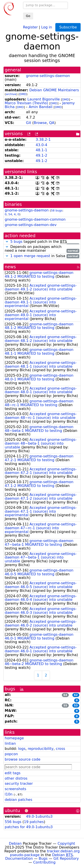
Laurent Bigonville (44, 99)
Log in (47, 27)
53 (76, 706)
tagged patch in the (42, 242)
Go (28, 16)
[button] (7, 242)
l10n (9, 794)
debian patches (18, 800)
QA (52, 123)
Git (29, 123)
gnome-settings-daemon (48, 76)
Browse (40, 123)
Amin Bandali (41, 107)
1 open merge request (30, 256)
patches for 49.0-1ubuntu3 (29, 827)
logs (22, 749)
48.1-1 (41, 150)
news (10, 267)
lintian (10, 743)
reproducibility (41, 749)
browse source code (23, 759)
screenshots (15, 789)
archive (11, 94)
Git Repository (66, 858)
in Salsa (42, 256)
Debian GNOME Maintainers (54, 90)
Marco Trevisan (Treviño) (26, 103)
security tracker (19, 784)
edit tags (13, 773)
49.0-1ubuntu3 (39, 816)
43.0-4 (41, 145)
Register (30, 27)
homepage (14, 738)
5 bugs (16, 242)
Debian (15, 843)
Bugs (43, 858)
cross (60, 749)
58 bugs (57, 210)
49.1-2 (41, 155)
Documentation (19, 858)
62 (76, 695)
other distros (16, 778)
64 (65, 695)
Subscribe (68, 27)
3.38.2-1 (43, 140)
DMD (23, 94)
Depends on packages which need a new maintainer (42, 249)
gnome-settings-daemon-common (35, 219)
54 (10, 214)
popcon (11, 754)
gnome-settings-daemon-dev (31, 225)
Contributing (44, 862)
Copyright (66, 843)
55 (65, 706)
